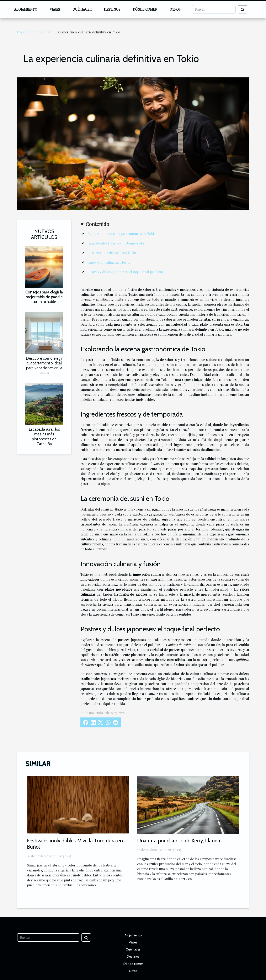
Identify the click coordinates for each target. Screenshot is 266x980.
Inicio (21, 32)
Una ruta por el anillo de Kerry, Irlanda (179, 841)
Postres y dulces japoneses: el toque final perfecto (125, 272)
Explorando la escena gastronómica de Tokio (122, 234)
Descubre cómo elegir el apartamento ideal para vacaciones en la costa (44, 365)
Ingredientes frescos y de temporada (116, 243)
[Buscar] (214, 9)
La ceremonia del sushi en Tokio (112, 253)
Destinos (112, 9)
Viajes (55, 9)
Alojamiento (26, 9)
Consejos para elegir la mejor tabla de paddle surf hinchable (44, 297)
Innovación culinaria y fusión (109, 262)
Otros (175, 9)
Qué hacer (82, 9)
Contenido (97, 224)
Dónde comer (145, 9)
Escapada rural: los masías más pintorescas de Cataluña (44, 436)
